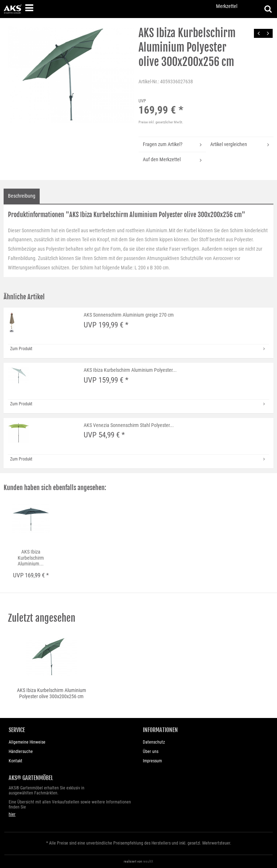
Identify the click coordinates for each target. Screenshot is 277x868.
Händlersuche (21, 752)
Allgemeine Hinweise (27, 742)
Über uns (151, 752)
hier (12, 814)
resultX (148, 861)
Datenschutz (154, 742)
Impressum (152, 761)
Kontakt (16, 761)
